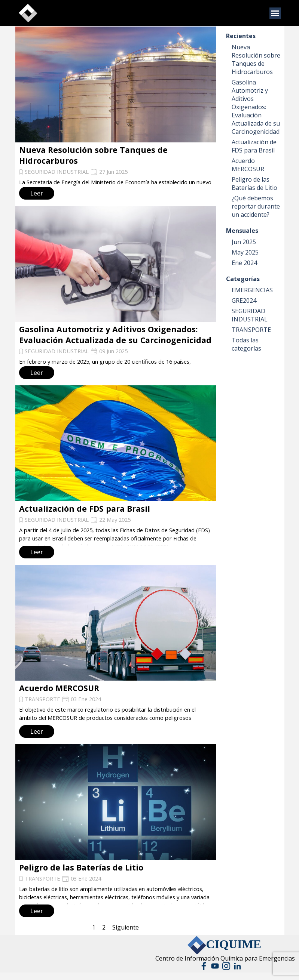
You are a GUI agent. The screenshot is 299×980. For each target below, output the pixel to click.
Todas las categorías (246, 344)
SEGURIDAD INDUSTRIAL (57, 172)
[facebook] (204, 966)
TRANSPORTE (42, 699)
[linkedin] (237, 966)
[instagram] (226, 966)
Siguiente (126, 927)
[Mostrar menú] (275, 13)
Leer (37, 193)
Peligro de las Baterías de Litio (81, 867)
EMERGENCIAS (252, 290)
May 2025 (245, 252)
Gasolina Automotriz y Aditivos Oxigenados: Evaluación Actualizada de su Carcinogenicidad (115, 335)
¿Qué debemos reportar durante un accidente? (256, 206)
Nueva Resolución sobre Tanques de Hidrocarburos (256, 59)
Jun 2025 (244, 242)
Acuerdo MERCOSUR (59, 688)
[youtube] (215, 966)
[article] (116, 114)
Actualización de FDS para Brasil (85, 509)
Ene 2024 (244, 263)
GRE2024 (244, 301)
